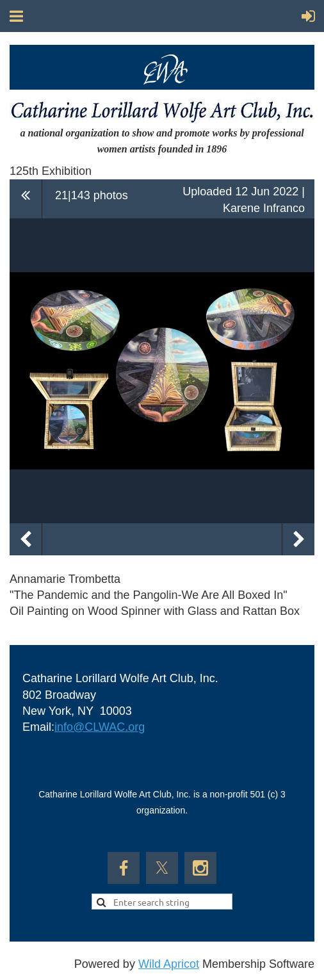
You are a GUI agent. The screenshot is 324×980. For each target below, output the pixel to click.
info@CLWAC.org (100, 727)
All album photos (26, 199)
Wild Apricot (169, 964)
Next (298, 539)
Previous (26, 539)
